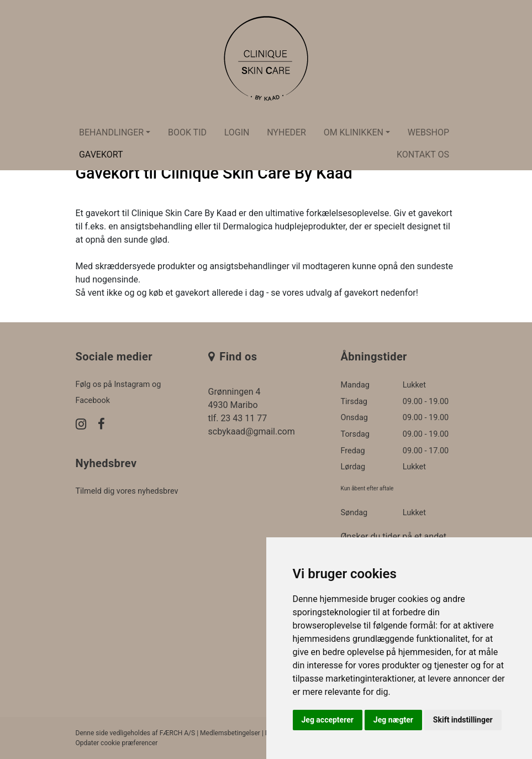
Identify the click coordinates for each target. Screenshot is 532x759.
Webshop (428, 132)
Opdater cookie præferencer (117, 743)
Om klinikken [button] (354, 132)
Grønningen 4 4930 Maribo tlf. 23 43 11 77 (238, 405)
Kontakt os (423, 155)
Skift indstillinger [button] (463, 720)
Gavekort (101, 155)
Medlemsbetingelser (230, 733)
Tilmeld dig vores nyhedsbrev (127, 491)
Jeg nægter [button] (393, 720)
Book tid (187, 132)
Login (237, 132)
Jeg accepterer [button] (328, 720)
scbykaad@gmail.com (252, 431)
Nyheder (286, 132)
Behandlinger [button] (111, 132)
